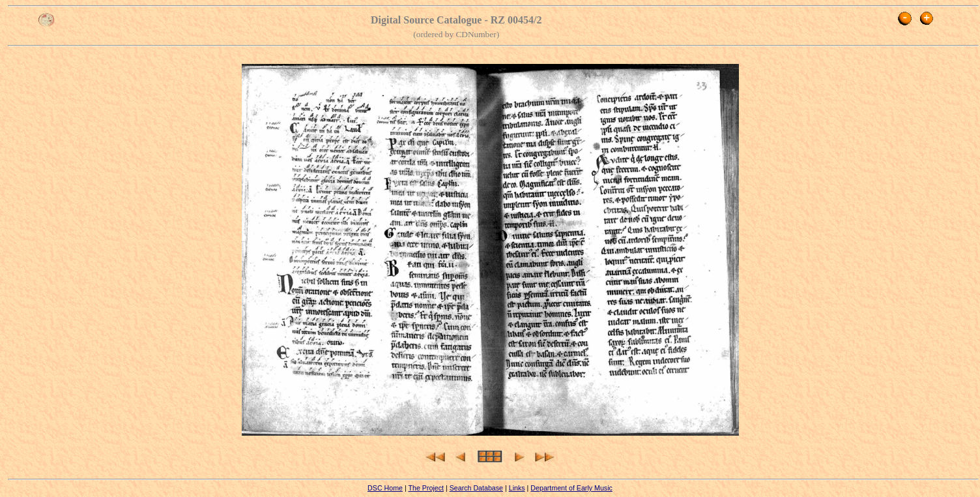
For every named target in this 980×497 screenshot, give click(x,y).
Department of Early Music (571, 488)
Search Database (476, 488)
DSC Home (385, 488)
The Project (426, 488)
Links (517, 488)
